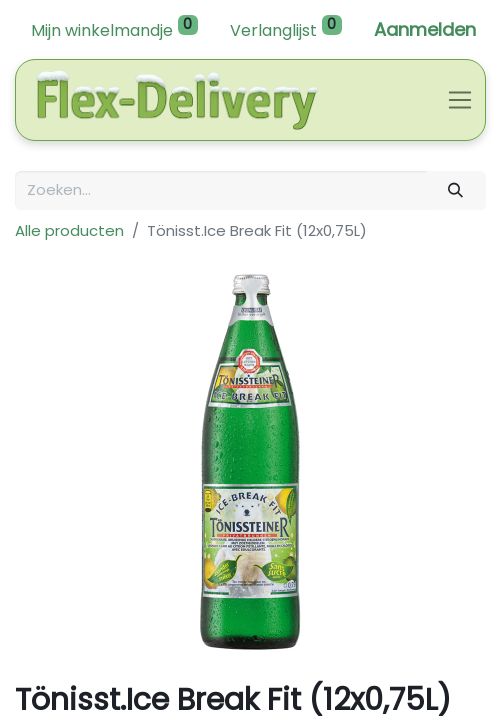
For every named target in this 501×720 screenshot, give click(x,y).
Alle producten (69, 230)
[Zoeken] (456, 190)
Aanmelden (425, 29)
